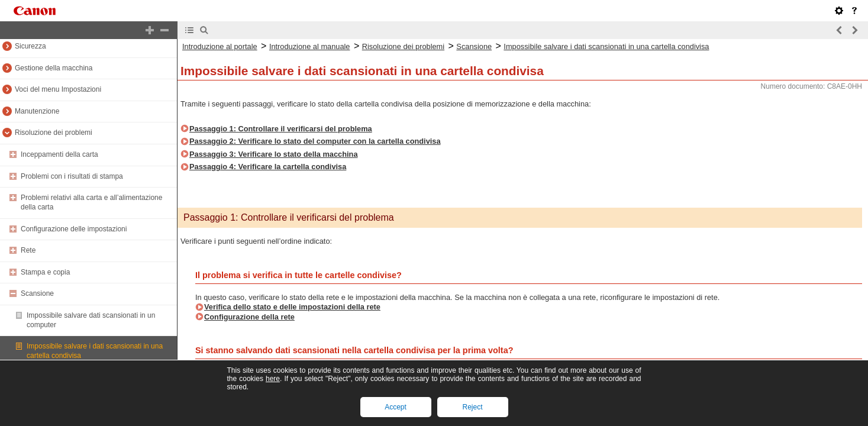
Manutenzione (37, 111)
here (273, 379)
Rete (28, 250)
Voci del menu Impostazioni (58, 89)
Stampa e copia (45, 272)
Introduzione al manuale (310, 46)
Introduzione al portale (220, 46)
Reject (472, 407)
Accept (396, 407)
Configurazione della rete (249, 317)
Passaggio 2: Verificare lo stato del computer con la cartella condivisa (315, 141)
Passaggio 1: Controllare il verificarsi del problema (281, 129)
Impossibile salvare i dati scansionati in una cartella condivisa (606, 46)
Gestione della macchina (54, 68)
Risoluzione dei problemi (54, 133)
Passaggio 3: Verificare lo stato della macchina (274, 154)
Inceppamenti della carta (59, 154)
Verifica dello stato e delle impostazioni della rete (292, 307)
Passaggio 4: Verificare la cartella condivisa (268, 167)
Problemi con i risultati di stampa (72, 176)
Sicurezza (30, 46)
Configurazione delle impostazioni (74, 229)
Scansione (37, 293)
